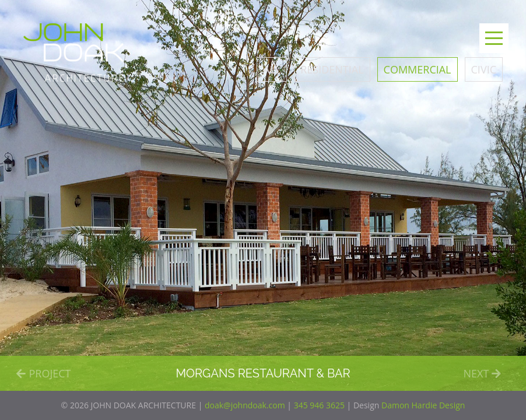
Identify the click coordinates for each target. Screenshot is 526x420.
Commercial (418, 69)
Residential (332, 69)
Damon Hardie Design (423, 405)
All (272, 69)
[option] (263, 195)
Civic (484, 69)
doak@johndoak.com (245, 405)
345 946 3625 (319, 405)
